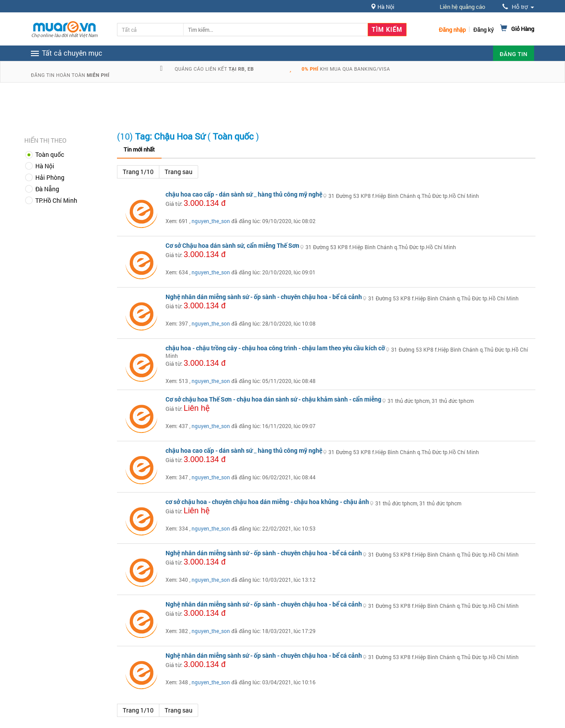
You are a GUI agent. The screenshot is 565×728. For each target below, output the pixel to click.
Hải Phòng (50, 177)
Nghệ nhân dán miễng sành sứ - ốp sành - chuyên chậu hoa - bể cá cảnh (264, 297)
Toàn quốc (50, 154)
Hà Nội (45, 166)
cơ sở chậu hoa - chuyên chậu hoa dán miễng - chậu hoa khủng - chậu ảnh (267, 502)
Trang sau (179, 172)
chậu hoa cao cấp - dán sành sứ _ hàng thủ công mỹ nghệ (244, 194)
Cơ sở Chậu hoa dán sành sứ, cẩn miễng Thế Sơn (232, 245)
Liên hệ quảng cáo (462, 7)
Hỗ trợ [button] (518, 7)
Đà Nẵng (47, 189)
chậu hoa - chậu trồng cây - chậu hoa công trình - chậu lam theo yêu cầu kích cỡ (275, 348)
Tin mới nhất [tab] (139, 149)
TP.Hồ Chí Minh (56, 200)
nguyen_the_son (211, 221)
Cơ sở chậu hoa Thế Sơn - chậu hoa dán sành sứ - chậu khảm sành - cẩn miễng (273, 399)
